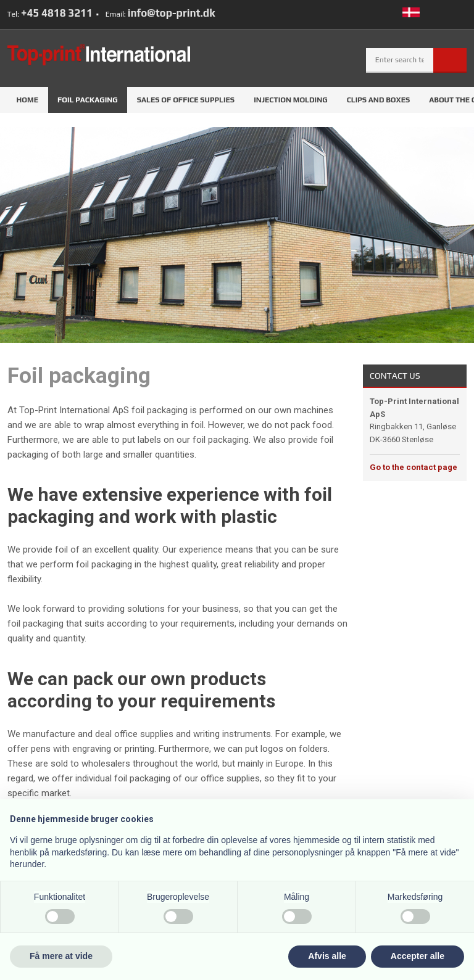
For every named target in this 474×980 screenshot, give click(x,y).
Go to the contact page (414, 467)
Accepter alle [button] (418, 956)
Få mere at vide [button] (61, 956)
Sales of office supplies (186, 100)
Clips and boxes (379, 100)
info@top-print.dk (172, 13)
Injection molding (291, 100)
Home (27, 100)
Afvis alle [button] (327, 956)
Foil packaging (88, 100)
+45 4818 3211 (57, 13)
